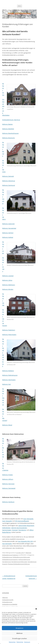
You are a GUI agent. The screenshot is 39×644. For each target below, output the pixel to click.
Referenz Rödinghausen (10, 375)
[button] (36, 609)
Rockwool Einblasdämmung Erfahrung (19, 564)
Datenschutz (12, 642)
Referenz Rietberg (8, 371)
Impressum (27, 642)
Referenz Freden (8, 475)
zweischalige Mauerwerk (26, 526)
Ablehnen (19, 633)
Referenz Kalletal (8, 237)
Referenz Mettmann (9, 285)
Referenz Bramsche (8, 138)
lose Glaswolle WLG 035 (25, 541)
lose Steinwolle (7, 544)
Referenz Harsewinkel (9, 228)
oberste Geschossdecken (19, 528)
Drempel (15, 530)
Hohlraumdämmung (24, 559)
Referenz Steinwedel (9, 488)
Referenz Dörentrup (9, 181)
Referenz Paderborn (9, 330)
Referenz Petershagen (9, 335)
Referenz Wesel (7, 425)
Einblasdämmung (7, 557)
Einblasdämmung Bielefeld (10, 604)
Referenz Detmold (8, 176)
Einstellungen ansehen (20, 638)
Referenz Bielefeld (8, 129)
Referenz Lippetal (8, 276)
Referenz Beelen (7, 124)
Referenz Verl (7, 384)
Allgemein (28, 553)
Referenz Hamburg (8, 502)
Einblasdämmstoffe (8, 600)
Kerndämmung (7, 562)
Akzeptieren (19, 628)
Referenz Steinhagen (9, 380)
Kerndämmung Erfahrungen (19, 562)
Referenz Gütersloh (8, 224)
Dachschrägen (7, 530)
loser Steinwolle (28, 519)
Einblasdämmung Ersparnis (10, 559)
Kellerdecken (6, 528)
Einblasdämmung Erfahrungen (21, 557)
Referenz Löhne (7, 280)
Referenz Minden (8, 289)
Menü (20, 6)
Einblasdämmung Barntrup (11, 120)
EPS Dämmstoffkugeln (22, 521)
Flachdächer (22, 530)
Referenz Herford (8, 233)
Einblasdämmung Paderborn (10, 555)
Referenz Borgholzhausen (10, 133)
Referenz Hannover (8, 484)
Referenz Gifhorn (8, 479)
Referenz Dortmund (9, 185)
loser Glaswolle (7, 521)
